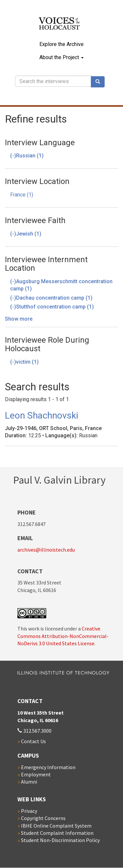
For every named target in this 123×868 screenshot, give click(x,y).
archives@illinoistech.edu (46, 550)
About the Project (61, 57)
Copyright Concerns (43, 818)
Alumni (29, 782)
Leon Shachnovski (41, 415)
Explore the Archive (61, 44)
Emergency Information (48, 767)
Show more (19, 319)
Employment (36, 774)
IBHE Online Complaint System (56, 826)
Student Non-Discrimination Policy (60, 840)
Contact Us (33, 741)
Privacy (29, 811)
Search (100, 82)
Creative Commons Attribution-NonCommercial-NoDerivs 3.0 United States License (63, 636)
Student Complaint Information (57, 833)
